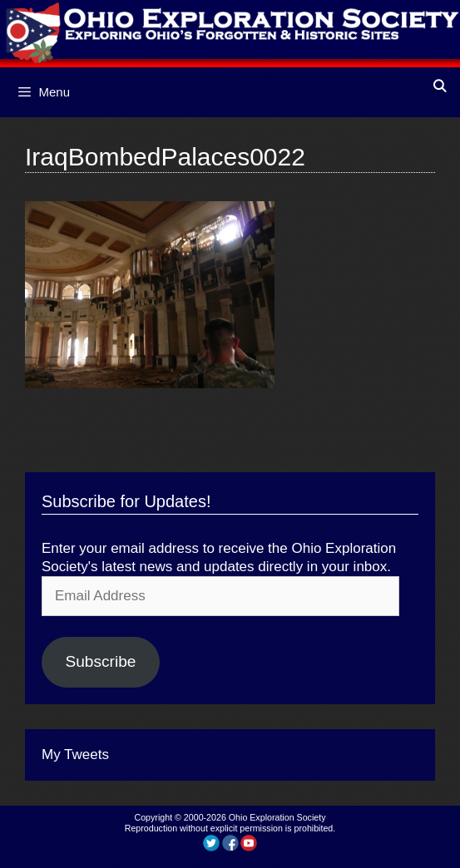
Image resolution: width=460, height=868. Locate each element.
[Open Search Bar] (440, 86)
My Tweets (75, 755)
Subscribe (100, 661)
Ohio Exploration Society (277, 817)
